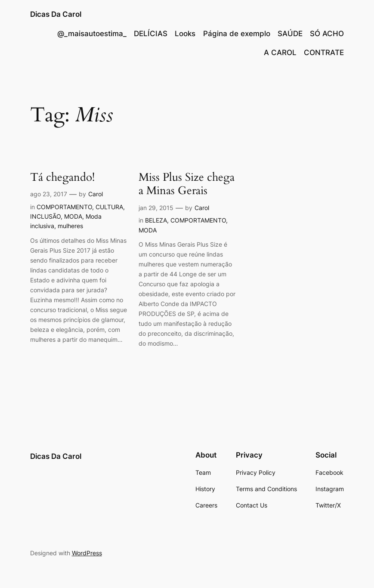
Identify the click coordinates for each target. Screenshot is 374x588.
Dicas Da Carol (56, 14)
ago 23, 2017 (49, 194)
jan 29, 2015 (156, 208)
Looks (185, 34)
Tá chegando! (62, 178)
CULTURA (109, 207)
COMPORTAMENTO (64, 207)
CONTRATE (324, 53)
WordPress (87, 553)
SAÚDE (290, 34)
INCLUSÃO (45, 216)
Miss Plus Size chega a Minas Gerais (187, 184)
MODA (73, 216)
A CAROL (280, 53)
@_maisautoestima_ (92, 34)
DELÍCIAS (151, 34)
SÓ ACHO (327, 34)
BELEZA (156, 220)
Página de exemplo (237, 34)
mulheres (70, 226)
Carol (96, 194)
